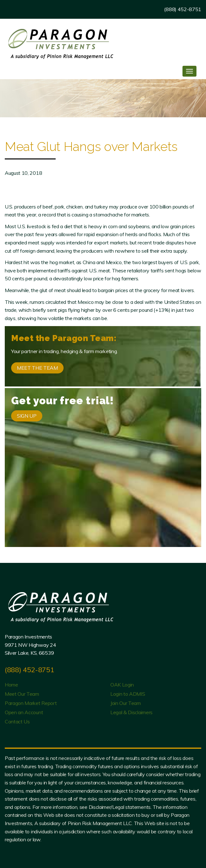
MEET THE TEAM (37, 368)
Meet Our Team (22, 694)
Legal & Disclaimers (131, 712)
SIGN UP (27, 416)
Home (11, 685)
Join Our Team (126, 703)
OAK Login (122, 685)
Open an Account (24, 712)
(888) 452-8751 (183, 9)
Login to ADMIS (128, 694)
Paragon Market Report (31, 703)
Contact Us (17, 721)
